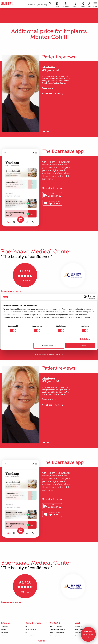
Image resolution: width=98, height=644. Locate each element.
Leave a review (9, 291)
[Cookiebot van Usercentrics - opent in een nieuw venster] (85, 297)
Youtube (4, 629)
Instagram (4, 633)
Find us (41, 641)
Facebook (4, 626)
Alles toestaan (80, 346)
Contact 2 (55, 623)
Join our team (30, 636)
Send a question (55, 636)
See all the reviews (51, 94)
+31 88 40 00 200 (56, 626)
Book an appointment (57, 633)
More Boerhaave (31, 629)
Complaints (78, 626)
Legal (77, 623)
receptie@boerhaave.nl (58, 629)
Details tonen (85, 339)
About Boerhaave (34, 623)
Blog (27, 626)
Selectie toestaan (49, 346)
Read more (48, 88)
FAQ (27, 633)
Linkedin (4, 636)
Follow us (6, 623)
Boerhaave (7, 4)
